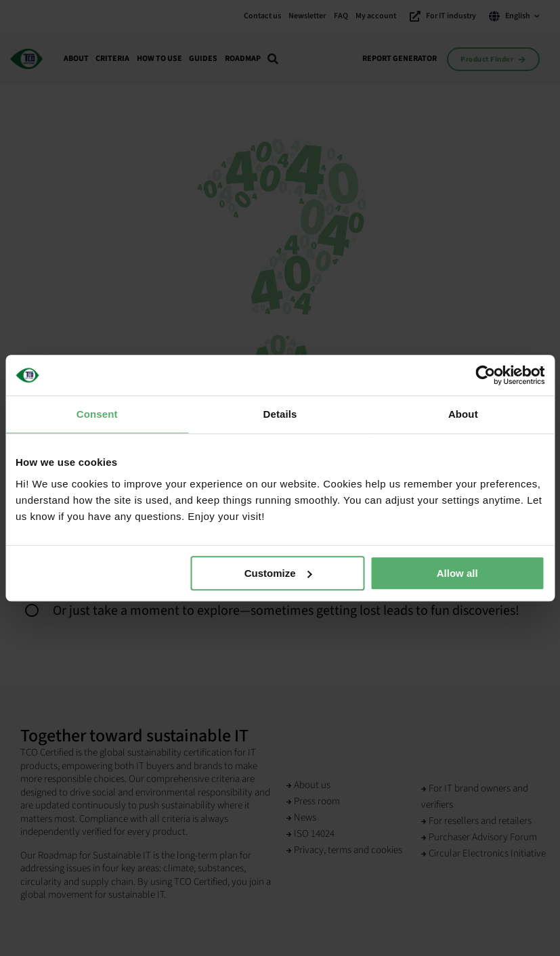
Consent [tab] (97, 414)
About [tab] (463, 414)
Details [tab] (280, 414)
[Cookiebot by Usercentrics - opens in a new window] (485, 375)
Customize (278, 573)
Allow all (457, 573)
